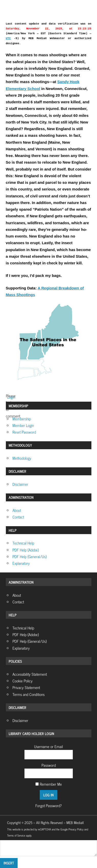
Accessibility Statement (30, 674)
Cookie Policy (23, 681)
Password (49, 765)
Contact (18, 517)
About (17, 510)
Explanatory (21, 563)
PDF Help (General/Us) (30, 556)
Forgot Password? (48, 805)
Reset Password (24, 432)
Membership (22, 419)
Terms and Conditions (29, 694)
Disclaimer (20, 484)
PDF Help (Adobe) (26, 550)
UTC (8, 38)
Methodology (22, 458)
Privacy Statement (26, 687)
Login (11, 397)
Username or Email (48, 746)
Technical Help (23, 543)
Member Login (23, 425)
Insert (9, 863)
